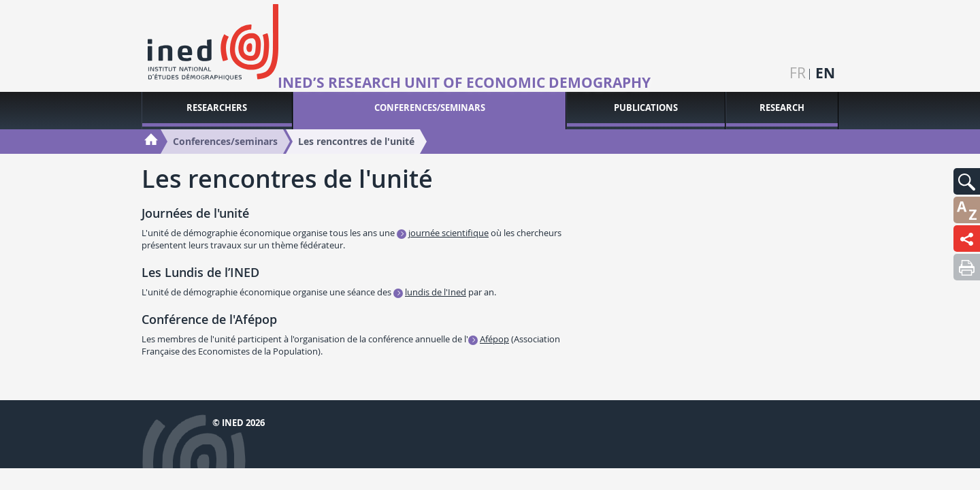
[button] (967, 181)
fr (798, 73)
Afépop (494, 339)
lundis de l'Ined (436, 292)
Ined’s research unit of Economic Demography (464, 83)
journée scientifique (448, 233)
